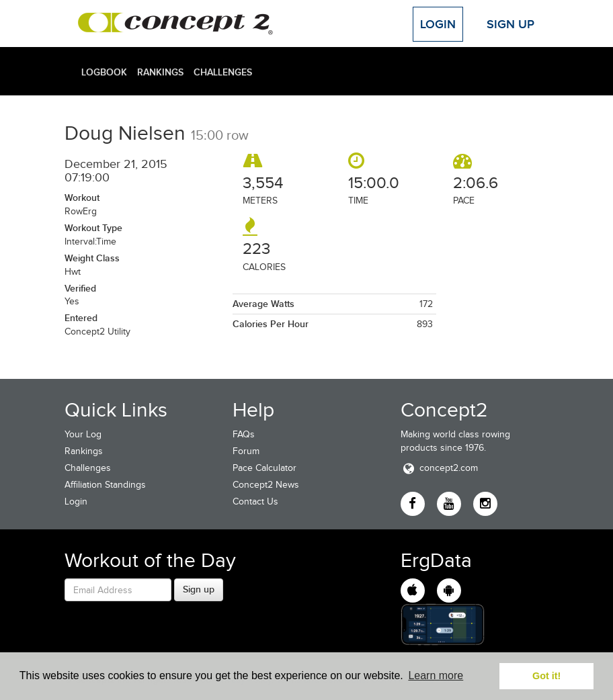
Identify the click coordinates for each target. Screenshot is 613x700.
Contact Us (255, 501)
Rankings (160, 72)
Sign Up (510, 24)
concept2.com (439, 468)
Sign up (199, 589)
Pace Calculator (264, 468)
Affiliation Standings (105, 485)
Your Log (83, 434)
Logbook (104, 72)
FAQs (244, 434)
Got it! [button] (546, 676)
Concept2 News (266, 485)
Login (438, 24)
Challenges (223, 72)
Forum (246, 451)
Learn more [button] (436, 675)
